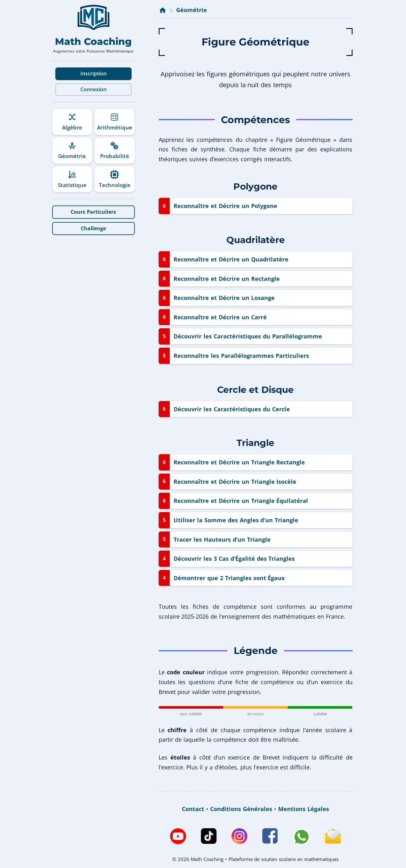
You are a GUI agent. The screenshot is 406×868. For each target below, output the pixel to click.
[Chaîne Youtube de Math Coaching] (178, 837)
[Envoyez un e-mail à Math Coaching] (333, 837)
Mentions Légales (304, 809)
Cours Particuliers (93, 212)
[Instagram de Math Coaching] (239, 837)
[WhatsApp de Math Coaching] (301, 837)
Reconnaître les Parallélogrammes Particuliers (241, 356)
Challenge (93, 228)
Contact (193, 809)
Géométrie (192, 10)
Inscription (93, 73)
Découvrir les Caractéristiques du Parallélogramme (248, 336)
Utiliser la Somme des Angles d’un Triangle (236, 520)
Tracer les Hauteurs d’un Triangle (222, 539)
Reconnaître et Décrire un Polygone (225, 206)
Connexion (93, 89)
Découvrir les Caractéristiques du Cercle (232, 409)
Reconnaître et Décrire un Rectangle (227, 279)
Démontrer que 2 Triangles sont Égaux (229, 578)
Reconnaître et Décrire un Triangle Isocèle (235, 482)
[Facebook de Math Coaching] (270, 837)
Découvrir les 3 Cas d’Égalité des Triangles (234, 559)
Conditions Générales (241, 809)
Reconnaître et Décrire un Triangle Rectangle (239, 462)
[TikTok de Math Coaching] (209, 837)
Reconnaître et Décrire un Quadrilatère (231, 259)
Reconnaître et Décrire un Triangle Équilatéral (241, 501)
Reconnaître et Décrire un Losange (224, 298)
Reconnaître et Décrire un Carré (220, 317)
